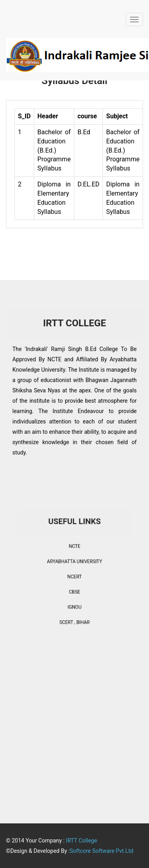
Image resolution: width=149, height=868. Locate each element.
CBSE (74, 588)
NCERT (74, 576)
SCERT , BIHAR (74, 611)
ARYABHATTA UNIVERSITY (74, 564)
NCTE (74, 552)
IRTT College (82, 841)
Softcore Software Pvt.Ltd (101, 851)
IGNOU (74, 600)
